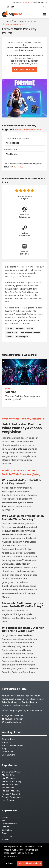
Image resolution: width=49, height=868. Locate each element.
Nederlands (42, 2)
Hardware (6, 827)
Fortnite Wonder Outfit (12, 797)
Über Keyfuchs (9, 755)
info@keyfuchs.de (12, 722)
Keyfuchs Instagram (13, 719)
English (33, 2)
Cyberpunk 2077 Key (11, 772)
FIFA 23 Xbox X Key (10, 785)
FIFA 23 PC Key (8, 775)
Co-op (30, 329)
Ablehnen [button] (10, 863)
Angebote (6, 742)
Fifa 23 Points (8, 788)
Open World (12, 333)
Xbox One (32, 21)
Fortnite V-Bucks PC (11, 794)
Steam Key (7, 836)
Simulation (7, 830)
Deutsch (25, 2)
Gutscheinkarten (10, 824)
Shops (5, 749)
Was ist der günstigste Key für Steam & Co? (22, 710)
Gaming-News (8, 739)
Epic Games (24, 217)
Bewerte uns (8, 752)
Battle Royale (22, 337)
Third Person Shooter (30, 333)
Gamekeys (19, 21)
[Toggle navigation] (44, 14)
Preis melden (19, 167)
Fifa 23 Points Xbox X (11, 791)
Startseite (6, 21)
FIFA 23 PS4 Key (9, 778)
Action (9, 329)
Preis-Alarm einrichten (25, 69)
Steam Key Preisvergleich (13, 745)
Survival (20, 329)
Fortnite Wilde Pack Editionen (17, 138)
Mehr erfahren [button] (11, 857)
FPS (3, 820)
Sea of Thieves (9, 800)
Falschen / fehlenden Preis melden (29, 129)
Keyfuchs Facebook (12, 716)
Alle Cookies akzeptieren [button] (30, 863)
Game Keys (8, 527)
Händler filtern (10, 150)
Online (9, 337)
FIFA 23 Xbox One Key (12, 781)
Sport (4, 833)
